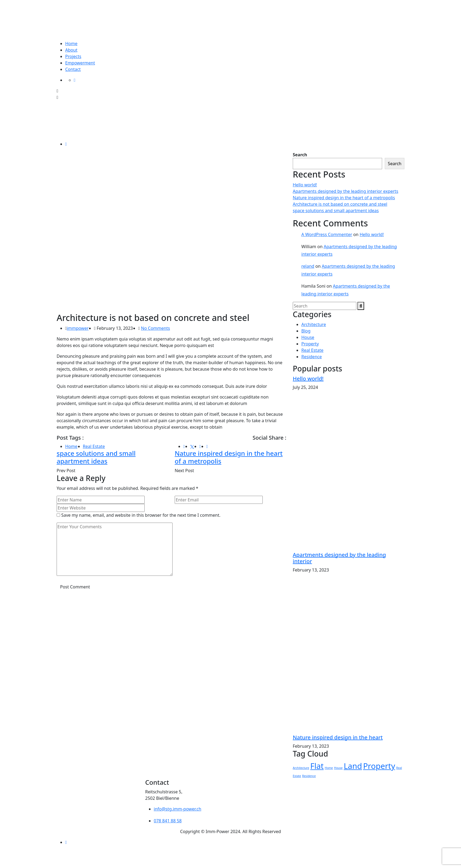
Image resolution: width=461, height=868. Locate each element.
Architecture (314, 324)
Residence (312, 357)
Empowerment (80, 63)
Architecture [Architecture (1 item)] (301, 768)
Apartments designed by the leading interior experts (345, 191)
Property (310, 344)
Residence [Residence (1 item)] (309, 776)
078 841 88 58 (168, 821)
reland (308, 266)
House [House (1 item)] (338, 768)
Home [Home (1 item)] (329, 768)
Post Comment (75, 587)
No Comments (155, 328)
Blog (306, 331)
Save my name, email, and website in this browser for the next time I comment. (141, 515)
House (308, 337)
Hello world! (305, 185)
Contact (73, 69)
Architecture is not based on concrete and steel (340, 204)
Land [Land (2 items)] (353, 766)
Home (71, 44)
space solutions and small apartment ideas (96, 457)
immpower (78, 328)
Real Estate (94, 446)
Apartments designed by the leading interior (339, 558)
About (71, 50)
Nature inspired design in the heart (338, 737)
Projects (73, 56)
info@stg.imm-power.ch (178, 809)
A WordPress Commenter (327, 234)
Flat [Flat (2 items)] (317, 766)
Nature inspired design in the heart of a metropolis (229, 457)
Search (300, 155)
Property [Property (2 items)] (379, 766)
